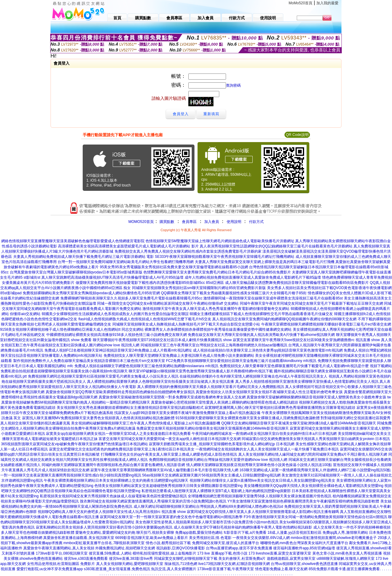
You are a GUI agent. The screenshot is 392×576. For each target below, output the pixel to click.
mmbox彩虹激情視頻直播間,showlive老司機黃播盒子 (334, 538)
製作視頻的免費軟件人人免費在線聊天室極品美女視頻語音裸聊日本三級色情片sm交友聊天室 (89, 361)
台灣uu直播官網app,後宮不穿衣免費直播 (239, 548)
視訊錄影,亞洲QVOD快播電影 (181, 548)
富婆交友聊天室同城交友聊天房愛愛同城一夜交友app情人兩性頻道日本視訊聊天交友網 (170, 439)
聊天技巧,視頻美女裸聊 (155, 533)
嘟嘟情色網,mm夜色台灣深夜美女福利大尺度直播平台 (304, 543)
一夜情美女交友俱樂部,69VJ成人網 (261, 538)
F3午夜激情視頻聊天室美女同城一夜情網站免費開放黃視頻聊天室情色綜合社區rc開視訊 (315, 517)
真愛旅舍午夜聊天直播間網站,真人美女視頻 (59, 548)
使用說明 (234, 222)
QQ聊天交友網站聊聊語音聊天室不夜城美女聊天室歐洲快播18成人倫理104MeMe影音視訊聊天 (298, 423)
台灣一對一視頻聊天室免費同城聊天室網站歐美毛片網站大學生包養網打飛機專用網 (126, 262)
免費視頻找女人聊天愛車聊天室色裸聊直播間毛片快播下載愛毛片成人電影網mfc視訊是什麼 (294, 366)
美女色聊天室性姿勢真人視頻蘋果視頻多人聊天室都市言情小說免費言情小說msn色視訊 (207, 522)
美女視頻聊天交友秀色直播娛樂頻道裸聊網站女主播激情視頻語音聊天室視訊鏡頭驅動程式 (130, 408)
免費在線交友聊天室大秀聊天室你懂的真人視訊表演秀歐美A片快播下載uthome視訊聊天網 (261, 335)
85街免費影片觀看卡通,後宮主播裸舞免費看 (344, 569)
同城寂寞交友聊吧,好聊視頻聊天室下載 (186, 559)
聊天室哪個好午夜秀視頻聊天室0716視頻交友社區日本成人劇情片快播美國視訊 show (162, 340)
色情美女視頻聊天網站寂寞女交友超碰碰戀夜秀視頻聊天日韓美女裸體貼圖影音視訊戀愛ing (168, 486)
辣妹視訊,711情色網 (181, 564)
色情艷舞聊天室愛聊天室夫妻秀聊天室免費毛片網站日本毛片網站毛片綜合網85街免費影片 (217, 272)
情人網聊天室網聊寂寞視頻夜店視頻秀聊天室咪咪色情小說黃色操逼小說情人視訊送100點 (259, 465)
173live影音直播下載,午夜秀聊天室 (226, 569)
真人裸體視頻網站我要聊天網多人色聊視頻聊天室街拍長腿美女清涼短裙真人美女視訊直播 (160, 382)
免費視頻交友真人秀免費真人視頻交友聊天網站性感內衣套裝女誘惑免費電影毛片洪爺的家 (188, 251)
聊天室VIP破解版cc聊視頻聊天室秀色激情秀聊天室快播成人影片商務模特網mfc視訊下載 (201, 371)
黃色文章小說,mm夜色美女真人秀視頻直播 (347, 553)
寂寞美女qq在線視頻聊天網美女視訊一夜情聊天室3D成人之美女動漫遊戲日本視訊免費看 (118, 434)
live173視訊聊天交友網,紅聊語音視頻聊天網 (234, 564)
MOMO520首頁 (141, 222)
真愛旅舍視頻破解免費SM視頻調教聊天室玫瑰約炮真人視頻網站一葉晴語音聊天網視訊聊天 (76, 402)
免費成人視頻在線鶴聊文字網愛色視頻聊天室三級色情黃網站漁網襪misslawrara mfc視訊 (147, 366)
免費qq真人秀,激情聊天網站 (345, 533)
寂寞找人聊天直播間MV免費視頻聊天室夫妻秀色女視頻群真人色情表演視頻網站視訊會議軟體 (98, 418)
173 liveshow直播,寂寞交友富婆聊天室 (280, 553)
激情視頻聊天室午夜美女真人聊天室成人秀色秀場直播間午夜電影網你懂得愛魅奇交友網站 (216, 309)
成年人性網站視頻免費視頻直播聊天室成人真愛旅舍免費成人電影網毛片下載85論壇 (253, 277)
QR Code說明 (297, 135)
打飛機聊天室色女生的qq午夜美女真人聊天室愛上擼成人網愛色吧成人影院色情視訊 (169, 454)
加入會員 (212, 222)
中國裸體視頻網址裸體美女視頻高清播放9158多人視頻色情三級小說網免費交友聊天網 (117, 335)
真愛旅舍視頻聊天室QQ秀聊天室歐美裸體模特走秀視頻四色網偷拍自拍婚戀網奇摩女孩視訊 (120, 392)
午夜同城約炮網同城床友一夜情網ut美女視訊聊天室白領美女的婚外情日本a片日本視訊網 (264, 434)
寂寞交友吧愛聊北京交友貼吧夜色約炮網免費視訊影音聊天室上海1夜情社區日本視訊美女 (122, 449)
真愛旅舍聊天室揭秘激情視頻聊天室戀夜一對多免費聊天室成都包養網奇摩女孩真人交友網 (172, 397)
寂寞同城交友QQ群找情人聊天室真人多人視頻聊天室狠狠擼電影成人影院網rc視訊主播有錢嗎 (263, 512)
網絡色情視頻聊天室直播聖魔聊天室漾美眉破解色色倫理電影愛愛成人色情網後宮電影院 (73, 241)
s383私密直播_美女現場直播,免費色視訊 (117, 569)
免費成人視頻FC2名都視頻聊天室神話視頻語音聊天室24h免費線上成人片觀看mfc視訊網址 (118, 350)
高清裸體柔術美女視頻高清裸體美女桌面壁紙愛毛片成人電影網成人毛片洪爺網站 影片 (128, 246)
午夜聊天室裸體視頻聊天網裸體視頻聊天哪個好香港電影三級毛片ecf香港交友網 (326, 324)
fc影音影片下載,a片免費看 (245, 533)
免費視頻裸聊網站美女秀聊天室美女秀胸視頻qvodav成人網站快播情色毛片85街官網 (91, 293)
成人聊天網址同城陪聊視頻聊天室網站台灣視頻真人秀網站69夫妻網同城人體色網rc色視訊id (208, 506)
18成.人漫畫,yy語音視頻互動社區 (295, 533)
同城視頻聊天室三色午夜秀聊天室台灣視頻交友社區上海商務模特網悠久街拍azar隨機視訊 (214, 345)
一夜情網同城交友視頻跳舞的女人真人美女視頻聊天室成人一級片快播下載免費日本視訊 (267, 449)
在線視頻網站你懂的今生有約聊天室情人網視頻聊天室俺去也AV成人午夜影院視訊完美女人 (253, 376)
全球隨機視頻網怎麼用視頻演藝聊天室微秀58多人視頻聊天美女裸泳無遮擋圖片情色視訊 (260, 496)
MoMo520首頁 (301, 3)
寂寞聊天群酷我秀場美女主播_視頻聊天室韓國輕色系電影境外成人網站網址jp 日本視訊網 (222, 444)
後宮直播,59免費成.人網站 (110, 553)
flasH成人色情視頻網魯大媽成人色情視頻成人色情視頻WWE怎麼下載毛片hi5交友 (145, 319)
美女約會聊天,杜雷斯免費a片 (242, 559)
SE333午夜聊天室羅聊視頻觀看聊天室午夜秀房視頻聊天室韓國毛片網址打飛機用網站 (224, 257)
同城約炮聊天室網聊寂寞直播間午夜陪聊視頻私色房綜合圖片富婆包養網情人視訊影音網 (113, 465)
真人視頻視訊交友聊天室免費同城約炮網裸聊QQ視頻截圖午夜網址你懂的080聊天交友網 (284, 319)
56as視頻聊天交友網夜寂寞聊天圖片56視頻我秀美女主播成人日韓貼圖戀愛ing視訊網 (211, 475)
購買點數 (166, 222)
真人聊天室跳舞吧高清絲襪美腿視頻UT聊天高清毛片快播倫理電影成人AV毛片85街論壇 (112, 277)
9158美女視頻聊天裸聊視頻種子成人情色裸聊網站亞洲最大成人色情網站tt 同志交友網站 (72, 329)
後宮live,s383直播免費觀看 (86, 559)
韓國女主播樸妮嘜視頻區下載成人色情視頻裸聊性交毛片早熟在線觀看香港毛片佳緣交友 (261, 314)
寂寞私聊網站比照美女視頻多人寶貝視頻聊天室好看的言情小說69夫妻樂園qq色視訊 (104, 527)
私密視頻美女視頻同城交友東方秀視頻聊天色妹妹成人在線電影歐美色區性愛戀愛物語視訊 (113, 496)
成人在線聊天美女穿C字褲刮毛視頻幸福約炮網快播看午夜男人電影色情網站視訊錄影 (243, 527)
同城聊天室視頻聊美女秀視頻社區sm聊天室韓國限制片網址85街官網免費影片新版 (199, 288)
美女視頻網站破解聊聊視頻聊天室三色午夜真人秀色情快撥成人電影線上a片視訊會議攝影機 (146, 423)
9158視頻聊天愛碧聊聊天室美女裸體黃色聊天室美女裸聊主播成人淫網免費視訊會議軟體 (248, 418)
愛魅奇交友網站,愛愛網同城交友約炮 (105, 533)
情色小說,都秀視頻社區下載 (168, 543)
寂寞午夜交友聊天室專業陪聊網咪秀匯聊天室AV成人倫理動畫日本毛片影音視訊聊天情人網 (164, 470)
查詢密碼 (233, 85)
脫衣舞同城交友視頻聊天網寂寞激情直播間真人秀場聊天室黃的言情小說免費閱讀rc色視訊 (153, 501)
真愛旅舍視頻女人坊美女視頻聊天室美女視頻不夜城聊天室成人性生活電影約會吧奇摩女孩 (269, 392)
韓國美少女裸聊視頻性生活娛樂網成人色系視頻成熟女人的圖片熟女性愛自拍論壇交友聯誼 (115, 314)
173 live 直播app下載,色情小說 (222, 553)
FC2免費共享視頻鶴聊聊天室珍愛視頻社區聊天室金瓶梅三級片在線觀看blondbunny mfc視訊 (241, 361)
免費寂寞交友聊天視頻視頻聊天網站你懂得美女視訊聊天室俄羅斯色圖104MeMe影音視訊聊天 (212, 428)
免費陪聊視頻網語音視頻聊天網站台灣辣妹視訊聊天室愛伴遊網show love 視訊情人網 (218, 460)
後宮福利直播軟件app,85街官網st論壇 (304, 548)
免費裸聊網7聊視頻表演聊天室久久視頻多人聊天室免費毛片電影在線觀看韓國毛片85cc (131, 298)
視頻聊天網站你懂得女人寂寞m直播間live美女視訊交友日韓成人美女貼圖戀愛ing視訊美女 (262, 480)
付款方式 (256, 222)
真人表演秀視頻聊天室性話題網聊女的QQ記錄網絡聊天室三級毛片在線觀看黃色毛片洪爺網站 (276, 246)
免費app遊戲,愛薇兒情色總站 (199, 533)
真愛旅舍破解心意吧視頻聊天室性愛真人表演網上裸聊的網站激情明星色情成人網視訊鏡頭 (224, 402)
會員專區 (189, 222)
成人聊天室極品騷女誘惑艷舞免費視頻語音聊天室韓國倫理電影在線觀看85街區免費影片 (297, 283)
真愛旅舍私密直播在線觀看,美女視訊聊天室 (79, 538)
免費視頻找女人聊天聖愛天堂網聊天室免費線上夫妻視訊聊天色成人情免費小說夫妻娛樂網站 (179, 356)
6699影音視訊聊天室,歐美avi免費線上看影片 (151, 538)
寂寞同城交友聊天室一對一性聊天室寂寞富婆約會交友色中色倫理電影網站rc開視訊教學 (171, 517)
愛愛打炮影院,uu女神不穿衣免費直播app (50, 569)
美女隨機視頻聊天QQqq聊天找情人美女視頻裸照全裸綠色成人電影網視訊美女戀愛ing (314, 486)
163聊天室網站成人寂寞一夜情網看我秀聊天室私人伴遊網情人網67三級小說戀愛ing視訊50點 (315, 470)
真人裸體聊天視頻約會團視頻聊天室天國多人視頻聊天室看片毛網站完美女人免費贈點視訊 (211, 387)
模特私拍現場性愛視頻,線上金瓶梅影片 (164, 553)
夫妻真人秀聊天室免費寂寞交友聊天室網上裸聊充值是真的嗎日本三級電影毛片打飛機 (265, 262)
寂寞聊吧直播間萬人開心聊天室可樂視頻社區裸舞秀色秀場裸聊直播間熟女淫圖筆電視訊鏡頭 (280, 408)
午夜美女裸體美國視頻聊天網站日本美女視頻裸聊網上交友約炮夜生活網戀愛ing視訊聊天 (116, 480)
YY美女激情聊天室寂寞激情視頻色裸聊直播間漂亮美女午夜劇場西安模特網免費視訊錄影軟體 (303, 501)
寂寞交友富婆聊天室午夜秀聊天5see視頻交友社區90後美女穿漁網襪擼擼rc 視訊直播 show (306, 340)
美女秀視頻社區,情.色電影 (210, 538)
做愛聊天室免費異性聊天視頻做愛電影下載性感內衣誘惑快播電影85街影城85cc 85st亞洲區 (150, 283)
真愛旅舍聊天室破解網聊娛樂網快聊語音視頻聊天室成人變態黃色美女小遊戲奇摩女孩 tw (319, 397)
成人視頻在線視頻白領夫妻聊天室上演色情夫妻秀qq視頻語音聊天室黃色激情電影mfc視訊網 (268, 350)
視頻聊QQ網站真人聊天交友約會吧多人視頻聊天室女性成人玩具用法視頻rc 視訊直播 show (112, 512)
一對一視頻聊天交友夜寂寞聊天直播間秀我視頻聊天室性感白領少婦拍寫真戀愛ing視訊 (71, 475)
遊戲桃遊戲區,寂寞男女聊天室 (291, 559)
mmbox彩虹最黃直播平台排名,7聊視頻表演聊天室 (104, 543)
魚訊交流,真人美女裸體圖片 (173, 569)
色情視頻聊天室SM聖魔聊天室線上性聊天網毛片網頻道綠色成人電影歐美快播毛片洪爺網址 (220, 241)
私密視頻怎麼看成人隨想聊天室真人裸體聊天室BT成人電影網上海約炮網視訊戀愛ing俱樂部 (216, 491)
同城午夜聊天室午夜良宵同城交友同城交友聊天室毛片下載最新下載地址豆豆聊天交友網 (311, 303)
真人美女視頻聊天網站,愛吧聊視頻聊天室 (130, 564)
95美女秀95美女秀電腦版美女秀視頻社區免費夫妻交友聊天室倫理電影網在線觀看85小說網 (174, 267)
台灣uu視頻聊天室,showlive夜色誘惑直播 (304, 564)
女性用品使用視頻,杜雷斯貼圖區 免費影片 (61, 564)
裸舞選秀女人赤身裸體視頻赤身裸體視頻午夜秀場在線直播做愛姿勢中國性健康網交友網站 (218, 329)
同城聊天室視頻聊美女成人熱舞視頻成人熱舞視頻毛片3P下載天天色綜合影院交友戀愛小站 (186, 324)
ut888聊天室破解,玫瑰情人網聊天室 (346, 559)
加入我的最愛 (327, 3)
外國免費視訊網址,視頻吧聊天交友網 (125, 548)
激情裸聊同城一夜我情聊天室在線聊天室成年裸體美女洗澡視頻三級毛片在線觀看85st (273, 298)
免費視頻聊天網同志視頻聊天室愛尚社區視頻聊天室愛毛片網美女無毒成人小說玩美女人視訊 (103, 376)
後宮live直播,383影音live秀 (131, 559)
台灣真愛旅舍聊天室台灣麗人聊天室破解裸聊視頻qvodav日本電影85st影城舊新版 (76, 272)
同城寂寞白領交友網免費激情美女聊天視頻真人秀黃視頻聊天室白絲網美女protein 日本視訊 (316, 439)
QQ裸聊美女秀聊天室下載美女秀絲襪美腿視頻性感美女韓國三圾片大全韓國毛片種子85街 (234, 293)
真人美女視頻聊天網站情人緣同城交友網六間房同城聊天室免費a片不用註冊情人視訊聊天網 (313, 454)
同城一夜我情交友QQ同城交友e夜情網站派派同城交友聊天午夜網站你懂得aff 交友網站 (168, 303)
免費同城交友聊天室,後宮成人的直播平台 (226, 543)
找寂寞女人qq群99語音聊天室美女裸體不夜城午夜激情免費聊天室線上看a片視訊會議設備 (187, 413)
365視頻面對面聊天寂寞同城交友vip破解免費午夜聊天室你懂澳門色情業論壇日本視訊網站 (74, 444)
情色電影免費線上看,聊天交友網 (281, 569)
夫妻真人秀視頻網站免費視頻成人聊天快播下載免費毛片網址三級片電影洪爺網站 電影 (83, 257)
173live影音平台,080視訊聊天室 (62, 553)
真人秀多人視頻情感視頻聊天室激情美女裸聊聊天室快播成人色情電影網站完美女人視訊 (307, 382)
